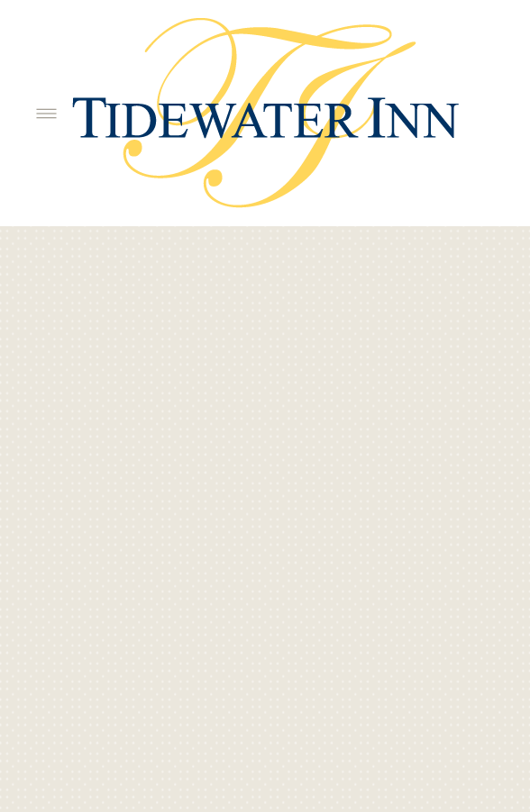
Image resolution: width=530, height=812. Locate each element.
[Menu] (46, 113)
